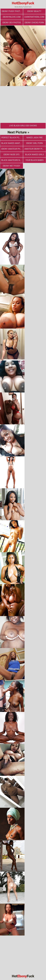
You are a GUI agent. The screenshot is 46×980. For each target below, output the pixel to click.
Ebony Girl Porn (35, 143)
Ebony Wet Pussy (11, 166)
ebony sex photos (12, 23)
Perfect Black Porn (12, 138)
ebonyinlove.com (12, 17)
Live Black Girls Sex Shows (23, 126)
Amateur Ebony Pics (35, 149)
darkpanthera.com (34, 17)
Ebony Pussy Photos (12, 11)
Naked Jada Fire (34, 138)
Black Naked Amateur (12, 143)
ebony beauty (34, 11)
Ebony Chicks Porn (34, 23)
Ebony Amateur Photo (12, 149)
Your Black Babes (35, 160)
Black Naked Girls (34, 155)
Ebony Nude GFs (11, 155)
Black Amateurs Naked (12, 160)
